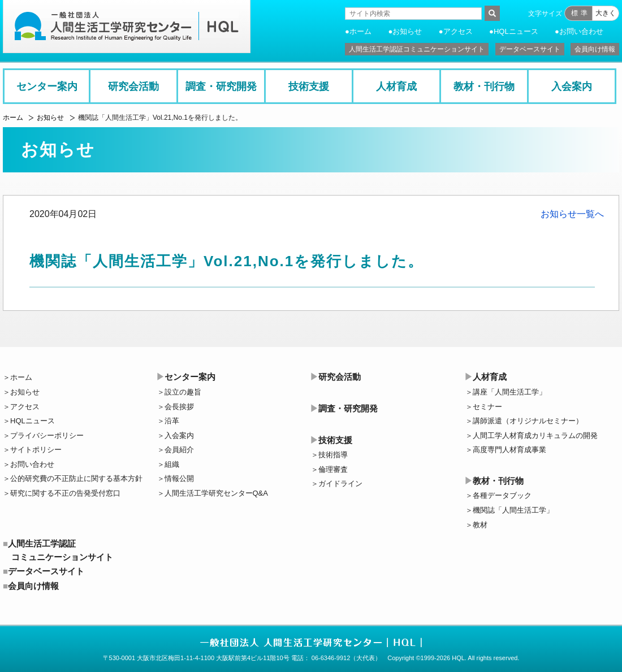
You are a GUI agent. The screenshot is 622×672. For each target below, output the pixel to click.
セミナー (487, 407)
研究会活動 (133, 86)
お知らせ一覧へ (572, 214)
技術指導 (333, 455)
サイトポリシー (36, 450)
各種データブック (502, 495)
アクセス (458, 31)
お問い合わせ (581, 31)
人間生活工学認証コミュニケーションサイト (417, 49)
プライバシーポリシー (47, 435)
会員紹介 (179, 450)
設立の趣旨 (183, 392)
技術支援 (309, 86)
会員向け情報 (595, 49)
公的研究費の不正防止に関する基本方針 (76, 478)
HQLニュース (516, 31)
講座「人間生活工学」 (509, 392)
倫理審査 (333, 469)
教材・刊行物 (484, 86)
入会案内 (572, 86)
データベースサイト (530, 49)
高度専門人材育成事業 (509, 450)
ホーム (360, 31)
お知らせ (407, 31)
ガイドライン (340, 484)
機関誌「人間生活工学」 (513, 510)
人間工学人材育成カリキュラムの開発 (535, 435)
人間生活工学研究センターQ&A (216, 493)
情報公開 (179, 478)
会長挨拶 (179, 407)
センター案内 (47, 86)
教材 (480, 525)
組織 (172, 464)
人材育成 (396, 86)
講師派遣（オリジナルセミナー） (528, 421)
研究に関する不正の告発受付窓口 (65, 493)
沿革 (172, 421)
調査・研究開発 (221, 86)
